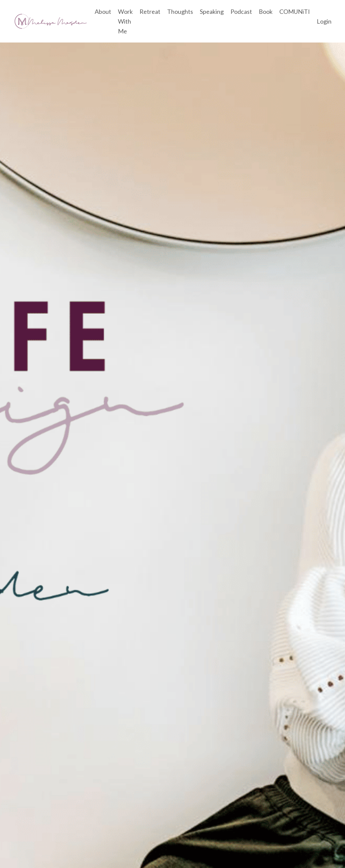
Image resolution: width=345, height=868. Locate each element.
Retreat (150, 11)
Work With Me (125, 21)
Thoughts (180, 11)
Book (266, 11)
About (103, 11)
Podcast (241, 11)
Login (324, 21)
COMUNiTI (295, 11)
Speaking (212, 11)
